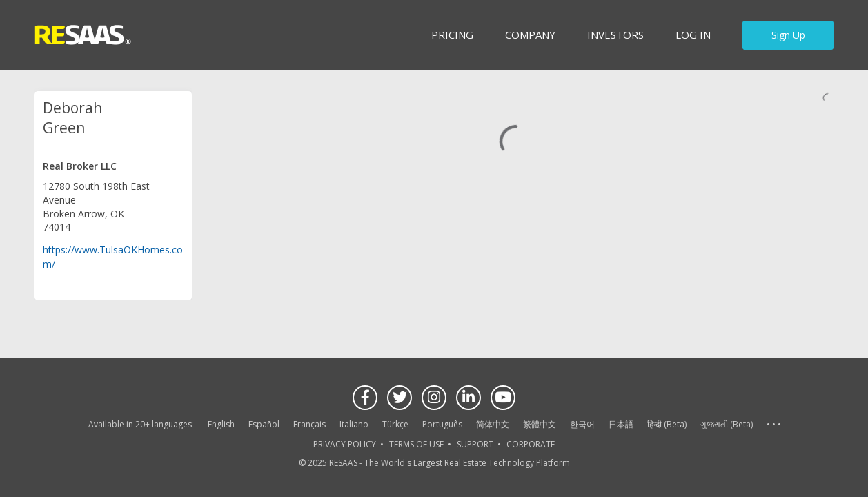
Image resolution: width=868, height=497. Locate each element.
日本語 (621, 424)
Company (530, 35)
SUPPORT (475, 444)
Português (442, 424)
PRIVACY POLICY (345, 444)
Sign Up (788, 35)
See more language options (773, 425)
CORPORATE (531, 444)
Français (309, 424)
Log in (693, 35)
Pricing (452, 35)
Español (264, 424)
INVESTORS (615, 35)
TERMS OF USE (416, 444)
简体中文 (493, 424)
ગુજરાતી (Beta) (727, 424)
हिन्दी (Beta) (667, 424)
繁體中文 (540, 424)
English (221, 424)
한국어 (582, 424)
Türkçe (395, 424)
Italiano (354, 424)
